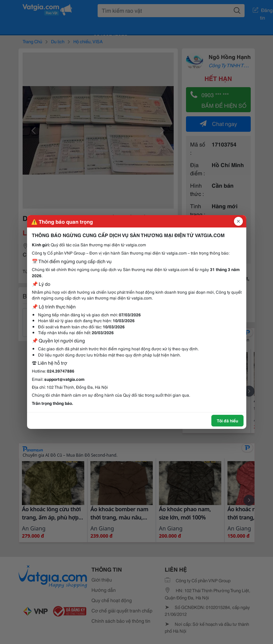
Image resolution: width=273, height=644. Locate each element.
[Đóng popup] (238, 221)
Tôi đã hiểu (227, 420)
